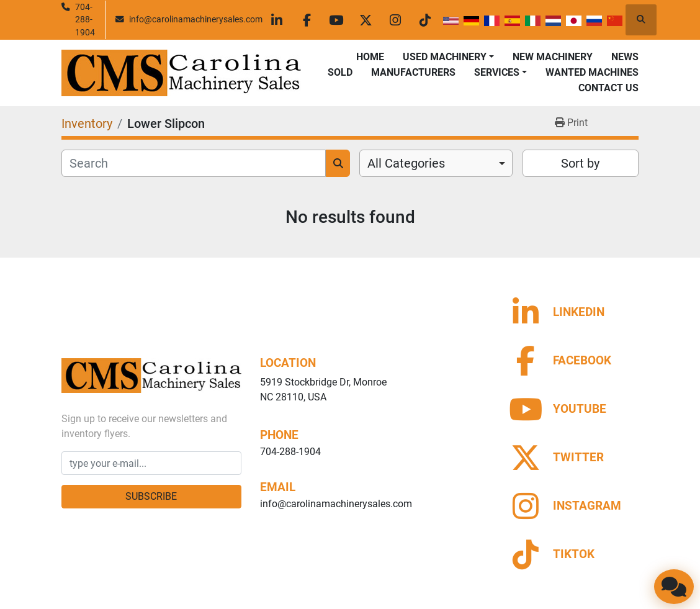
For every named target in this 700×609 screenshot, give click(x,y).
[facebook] (310, 20)
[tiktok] (436, 20)
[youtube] (341, 20)
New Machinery (553, 57)
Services (497, 72)
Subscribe (151, 496)
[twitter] (373, 20)
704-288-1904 (85, 20)
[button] (448, 57)
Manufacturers (413, 72)
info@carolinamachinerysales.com (196, 19)
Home (370, 57)
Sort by (580, 163)
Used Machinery (445, 57)
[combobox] (436, 163)
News (625, 57)
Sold (340, 72)
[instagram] (405, 20)
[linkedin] (278, 20)
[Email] (151, 463)
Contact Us (608, 88)
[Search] (194, 163)
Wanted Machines (592, 72)
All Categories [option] (406, 163)
